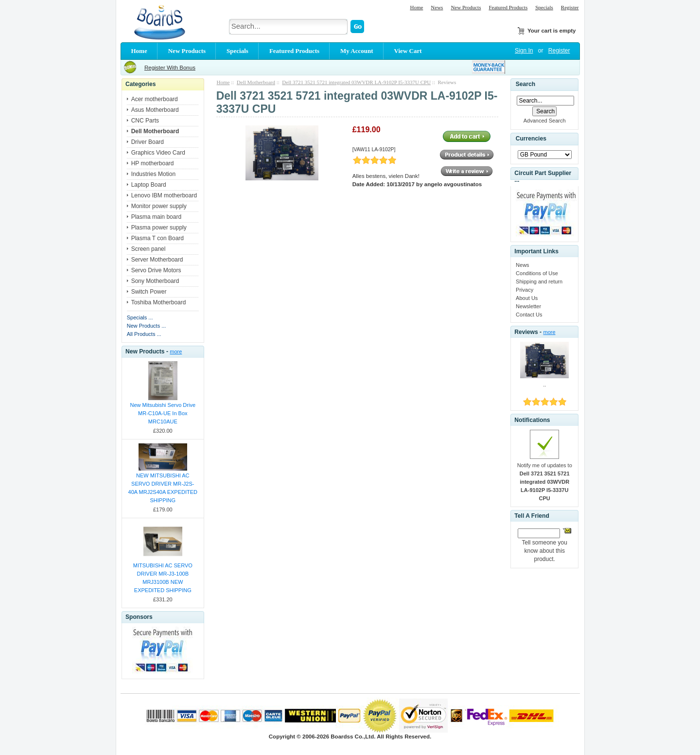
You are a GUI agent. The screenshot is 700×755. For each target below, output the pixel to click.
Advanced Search (545, 121)
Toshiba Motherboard (159, 302)
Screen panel (149, 249)
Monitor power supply (159, 206)
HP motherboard (153, 163)
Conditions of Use (537, 273)
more (176, 351)
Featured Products (508, 7)
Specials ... (140, 317)
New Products (466, 7)
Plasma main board (156, 217)
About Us (527, 298)
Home (416, 7)
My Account (357, 51)
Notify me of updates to (545, 482)
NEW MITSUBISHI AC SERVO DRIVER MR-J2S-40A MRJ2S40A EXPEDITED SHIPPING (163, 488)
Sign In (524, 51)
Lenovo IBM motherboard (164, 195)
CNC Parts (145, 121)
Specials (544, 7)
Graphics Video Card (158, 153)
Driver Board (148, 142)
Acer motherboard (155, 99)
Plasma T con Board (157, 238)
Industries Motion (153, 174)
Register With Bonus (170, 68)
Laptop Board (149, 185)
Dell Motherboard (256, 82)
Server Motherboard (157, 260)
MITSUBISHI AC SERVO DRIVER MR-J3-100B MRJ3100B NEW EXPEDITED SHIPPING (163, 578)
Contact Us (529, 315)
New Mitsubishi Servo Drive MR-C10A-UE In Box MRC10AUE (163, 413)
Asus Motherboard (155, 110)
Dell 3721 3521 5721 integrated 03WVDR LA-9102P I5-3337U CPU (356, 82)
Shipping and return (539, 281)
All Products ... (144, 334)
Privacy (525, 290)
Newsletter (528, 306)
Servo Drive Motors (156, 270)
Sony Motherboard (155, 281)
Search (525, 84)
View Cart (408, 51)
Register (570, 7)
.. (544, 385)
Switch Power (149, 292)
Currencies (531, 139)
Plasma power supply (159, 228)
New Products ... (147, 326)
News (437, 7)
